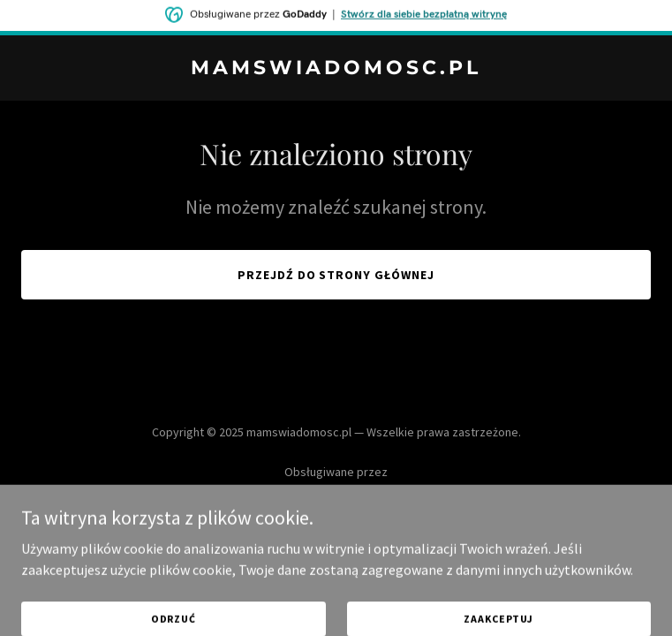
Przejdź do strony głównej (336, 275)
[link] (336, 69)
